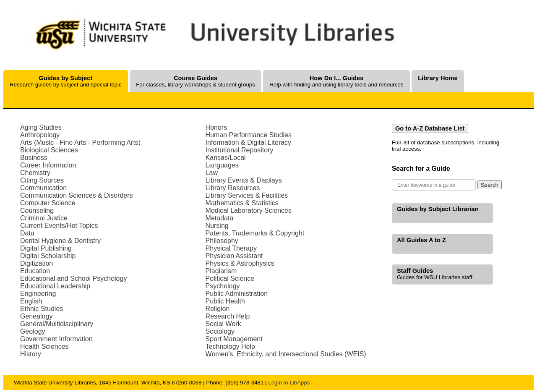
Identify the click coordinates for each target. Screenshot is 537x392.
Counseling (37, 210)
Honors (216, 127)
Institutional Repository (240, 150)
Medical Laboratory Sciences (249, 210)
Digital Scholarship (48, 256)
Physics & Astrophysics (240, 263)
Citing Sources (42, 180)
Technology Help (230, 346)
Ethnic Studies (42, 309)
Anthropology (40, 135)
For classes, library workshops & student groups (196, 81)
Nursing (217, 226)
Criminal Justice (44, 218)
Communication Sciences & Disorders (77, 195)
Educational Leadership (55, 286)
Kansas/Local (226, 158)
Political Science (230, 278)
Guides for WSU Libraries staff (435, 274)
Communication (43, 188)
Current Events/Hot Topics (59, 226)
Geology (33, 331)
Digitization (36, 263)
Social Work (223, 324)
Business (34, 158)
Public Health (225, 301)
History (31, 354)
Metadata (220, 218)
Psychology (223, 286)
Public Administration (237, 294)
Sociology (220, 331)
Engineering (38, 294)
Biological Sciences (49, 150)
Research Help (228, 316)
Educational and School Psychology (73, 278)
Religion (218, 309)
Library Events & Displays (244, 180)
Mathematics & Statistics (242, 203)
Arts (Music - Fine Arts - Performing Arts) (80, 142)
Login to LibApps (289, 383)
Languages (222, 165)
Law (212, 173)
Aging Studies (41, 127)
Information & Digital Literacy (249, 142)
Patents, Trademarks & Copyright (255, 233)
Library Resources (233, 188)
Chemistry (35, 173)
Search (490, 185)
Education (35, 271)
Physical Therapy (231, 248)
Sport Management (234, 339)
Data (27, 233)
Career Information (48, 165)
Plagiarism (221, 271)
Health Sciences (44, 346)
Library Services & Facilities (247, 195)
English (31, 301)
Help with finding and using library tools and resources (336, 81)
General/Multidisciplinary (57, 324)
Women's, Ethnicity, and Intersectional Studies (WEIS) (286, 354)
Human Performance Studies (249, 135)
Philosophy (222, 241)
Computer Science (48, 203)
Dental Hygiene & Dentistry (60, 241)
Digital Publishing (46, 248)
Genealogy (36, 316)
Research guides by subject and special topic (66, 81)
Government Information (56, 339)
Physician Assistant (234, 256)
